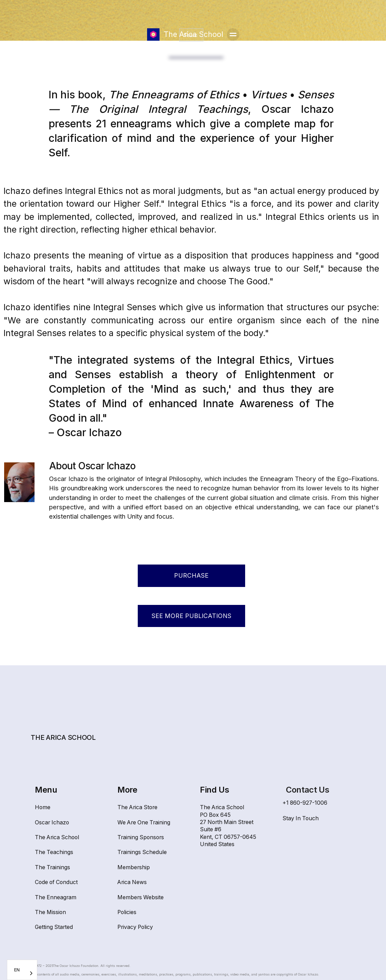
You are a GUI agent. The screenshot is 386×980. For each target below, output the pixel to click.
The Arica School (57, 837)
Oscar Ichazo (52, 822)
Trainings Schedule (142, 852)
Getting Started (54, 927)
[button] (233, 35)
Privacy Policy (135, 927)
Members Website (141, 897)
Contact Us (307, 790)
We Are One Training (144, 822)
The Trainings (52, 867)
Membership (134, 867)
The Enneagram (56, 897)
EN (17, 970)
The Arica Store (137, 807)
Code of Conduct (56, 882)
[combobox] (22, 970)
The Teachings (54, 852)
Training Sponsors (141, 837)
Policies (127, 912)
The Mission (50, 912)
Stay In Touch (301, 818)
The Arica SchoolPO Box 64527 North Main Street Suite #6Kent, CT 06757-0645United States (228, 826)
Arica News (132, 882)
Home (43, 807)
